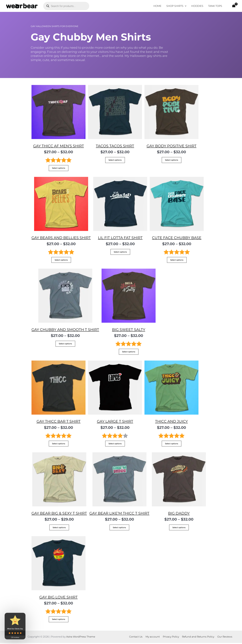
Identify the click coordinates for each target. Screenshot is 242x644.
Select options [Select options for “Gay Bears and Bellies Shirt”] (61, 260)
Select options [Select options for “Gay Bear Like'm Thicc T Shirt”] (120, 528)
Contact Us (137, 638)
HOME (157, 6)
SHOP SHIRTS (176, 6)
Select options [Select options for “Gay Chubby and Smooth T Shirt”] (66, 344)
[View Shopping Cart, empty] (234, 6)
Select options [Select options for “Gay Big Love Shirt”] (59, 620)
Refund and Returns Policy (197, 638)
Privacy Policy (170, 638)
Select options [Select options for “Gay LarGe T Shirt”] (115, 444)
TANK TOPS (215, 6)
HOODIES (197, 6)
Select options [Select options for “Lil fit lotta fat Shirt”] (121, 252)
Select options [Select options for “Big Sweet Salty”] (129, 352)
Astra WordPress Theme (81, 638)
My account (153, 638)
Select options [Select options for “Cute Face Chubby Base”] (177, 260)
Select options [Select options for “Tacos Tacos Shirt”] (115, 160)
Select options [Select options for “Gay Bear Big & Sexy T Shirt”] (59, 528)
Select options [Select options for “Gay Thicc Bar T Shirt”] (59, 444)
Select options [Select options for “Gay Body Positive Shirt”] (172, 160)
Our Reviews (224, 638)
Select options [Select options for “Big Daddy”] (180, 528)
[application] (185, 6)
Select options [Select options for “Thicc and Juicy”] (172, 444)
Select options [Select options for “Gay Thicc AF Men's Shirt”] (59, 168)
